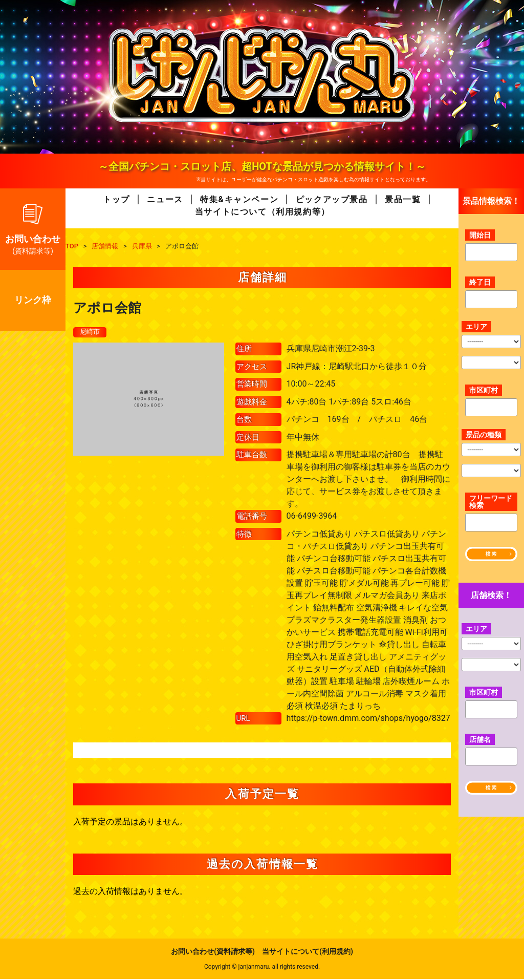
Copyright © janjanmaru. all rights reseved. (262, 968)
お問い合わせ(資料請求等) (213, 952)
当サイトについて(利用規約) (308, 952)
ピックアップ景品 (332, 199)
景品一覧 (403, 199)
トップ (116, 199)
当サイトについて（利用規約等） (263, 212)
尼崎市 (91, 332)
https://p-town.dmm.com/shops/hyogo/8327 (368, 719)
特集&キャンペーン (239, 199)
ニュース (165, 199)
